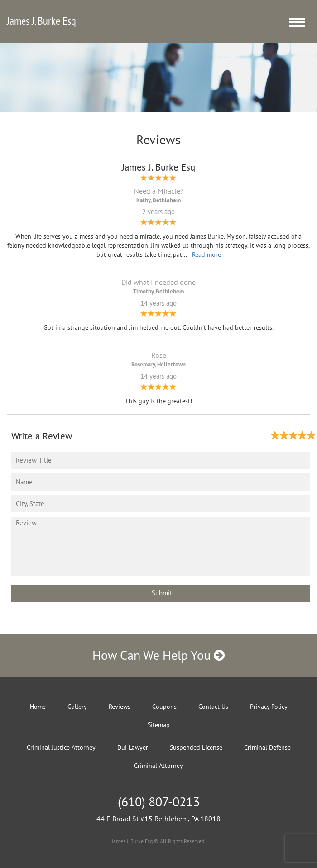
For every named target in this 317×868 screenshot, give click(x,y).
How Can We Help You (158, 655)
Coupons (164, 707)
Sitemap (159, 725)
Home (38, 707)
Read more (207, 254)
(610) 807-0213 (159, 802)
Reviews (120, 707)
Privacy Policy (269, 707)
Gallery (77, 707)
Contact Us (213, 707)
